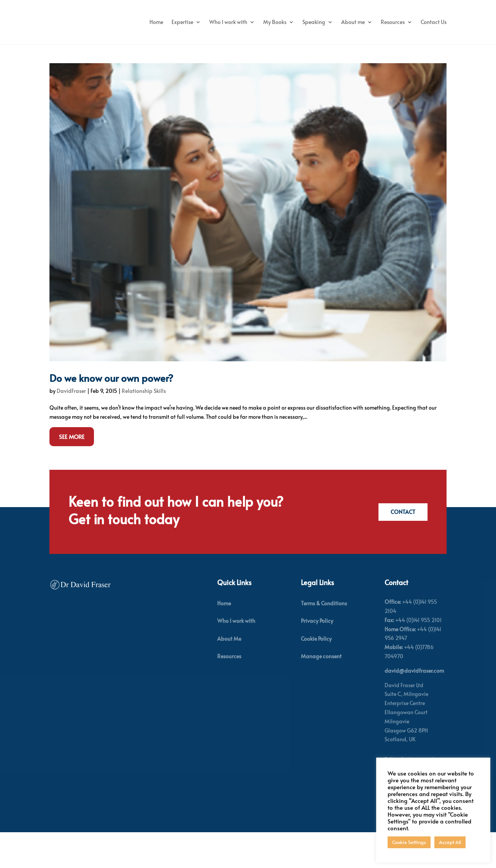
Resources (393, 51)
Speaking (388, 22)
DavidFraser (71, 432)
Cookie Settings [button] (409, 842)
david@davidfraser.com (414, 712)
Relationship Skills (144, 432)
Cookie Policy (316, 679)
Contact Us (434, 51)
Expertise (257, 22)
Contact (402, 553)
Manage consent (321, 697)
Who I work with (302, 22)
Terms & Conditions (324, 644)
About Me (229, 679)
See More (72, 478)
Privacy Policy (317, 662)
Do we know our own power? (111, 418)
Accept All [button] (450, 842)
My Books (349, 22)
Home (231, 22)
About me (427, 22)
